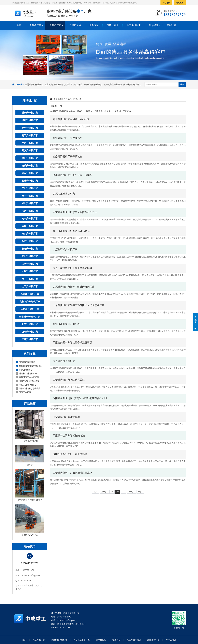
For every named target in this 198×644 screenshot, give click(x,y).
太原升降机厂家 (30, 271)
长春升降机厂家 (30, 249)
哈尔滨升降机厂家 (30, 309)
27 (124, 492)
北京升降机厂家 (30, 324)
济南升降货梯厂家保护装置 (68, 157)
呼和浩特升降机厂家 (30, 317)
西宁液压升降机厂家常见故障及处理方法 (75, 212)
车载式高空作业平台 (93, 85)
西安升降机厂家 (30, 150)
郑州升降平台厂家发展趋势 (68, 138)
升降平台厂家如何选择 (27, 381)
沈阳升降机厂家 (30, 286)
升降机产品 (35, 25)
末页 (140, 492)
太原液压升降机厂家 (64, 194)
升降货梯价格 (153, 640)
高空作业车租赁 (134, 640)
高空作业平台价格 (59, 640)
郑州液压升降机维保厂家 (66, 324)
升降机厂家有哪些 (25, 362)
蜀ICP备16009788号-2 (61, 628)
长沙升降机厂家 (30, 181)
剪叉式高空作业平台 (73, 85)
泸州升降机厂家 (24, 370)
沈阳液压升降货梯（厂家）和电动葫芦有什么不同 (80, 398)
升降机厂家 (55, 25)
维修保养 (154, 25)
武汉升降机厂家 (30, 173)
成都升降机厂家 (30, 120)
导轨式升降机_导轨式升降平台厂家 (30, 388)
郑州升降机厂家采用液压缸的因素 (71, 119)
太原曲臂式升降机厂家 (65, 250)
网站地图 (180, 3)
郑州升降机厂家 (30, 256)
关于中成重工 (134, 25)
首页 (19, 25)
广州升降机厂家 (30, 188)
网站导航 (166, 3)
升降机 (67, 99)
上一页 (104, 492)
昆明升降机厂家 (30, 128)
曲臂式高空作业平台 (34, 85)
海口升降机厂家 (30, 233)
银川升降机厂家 (30, 158)
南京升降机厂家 (30, 218)
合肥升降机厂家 (30, 241)
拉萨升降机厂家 (30, 166)
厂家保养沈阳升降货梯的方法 (69, 436)
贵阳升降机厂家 (30, 135)
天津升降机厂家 (30, 339)
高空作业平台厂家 (82, 640)
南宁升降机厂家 (30, 196)
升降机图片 (113, 25)
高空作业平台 (39, 640)
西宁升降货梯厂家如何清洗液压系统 (72, 473)
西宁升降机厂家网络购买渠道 (69, 380)
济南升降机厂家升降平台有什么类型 (72, 175)
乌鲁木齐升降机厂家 (30, 302)
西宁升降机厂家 (30, 279)
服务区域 (94, 25)
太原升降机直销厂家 (64, 361)
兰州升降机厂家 (30, 143)
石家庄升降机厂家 (30, 294)
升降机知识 (171, 640)
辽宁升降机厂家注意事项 (66, 417)
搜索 (182, 84)
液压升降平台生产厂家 (27, 377)
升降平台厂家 (23, 392)
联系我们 (171, 25)
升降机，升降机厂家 (26, 373)
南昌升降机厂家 (30, 226)
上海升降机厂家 (30, 332)
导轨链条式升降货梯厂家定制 (30, 366)
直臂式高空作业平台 (54, 85)
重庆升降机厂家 (30, 113)
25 (112, 492)
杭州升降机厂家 (30, 211)
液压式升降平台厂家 (26, 385)
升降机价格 (75, 25)
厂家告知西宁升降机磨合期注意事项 (72, 343)
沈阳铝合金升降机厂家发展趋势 (70, 454)
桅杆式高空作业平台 (113, 85)
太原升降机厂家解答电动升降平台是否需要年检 (79, 305)
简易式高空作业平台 (132, 85)
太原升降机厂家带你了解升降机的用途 (74, 287)
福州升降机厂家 (30, 203)
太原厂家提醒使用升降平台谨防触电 (72, 268)
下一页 (131, 492)
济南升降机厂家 (30, 264)
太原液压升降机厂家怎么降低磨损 (71, 231)
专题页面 (116, 640)
